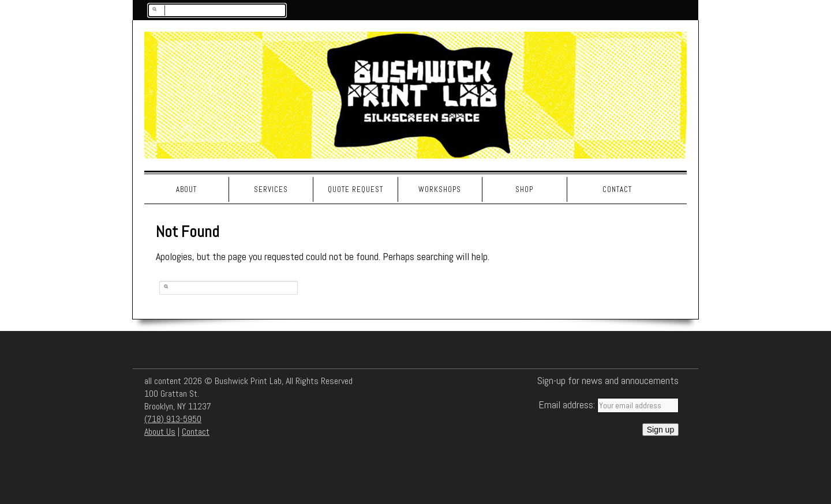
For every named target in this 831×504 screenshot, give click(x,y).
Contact (617, 189)
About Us (160, 432)
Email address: (568, 405)
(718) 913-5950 (173, 419)
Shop (524, 189)
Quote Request (355, 189)
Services (271, 189)
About (186, 189)
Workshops (440, 189)
